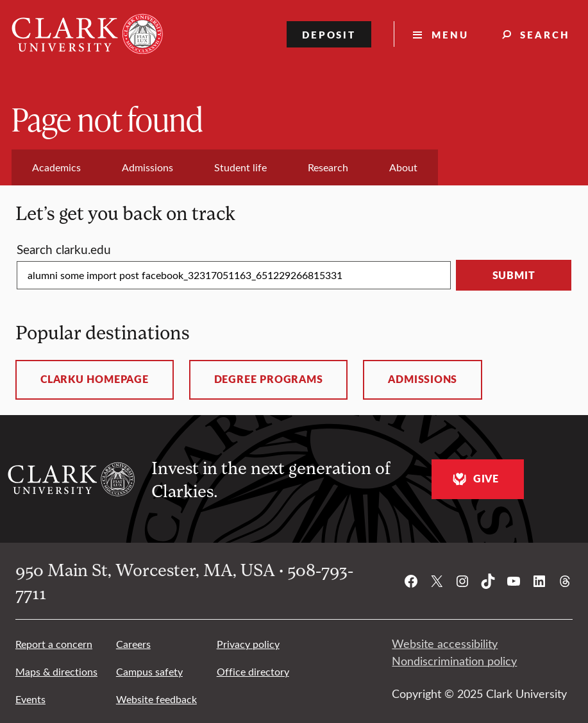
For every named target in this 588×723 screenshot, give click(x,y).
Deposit (329, 34)
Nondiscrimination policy (454, 661)
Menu (450, 34)
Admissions (423, 379)
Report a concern (54, 644)
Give (474, 479)
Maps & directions (56, 671)
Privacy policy (248, 644)
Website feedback (156, 699)
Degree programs (269, 379)
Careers (133, 644)
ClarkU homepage (95, 379)
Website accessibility (445, 643)
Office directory (253, 671)
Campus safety (149, 671)
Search (545, 34)
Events (30, 699)
